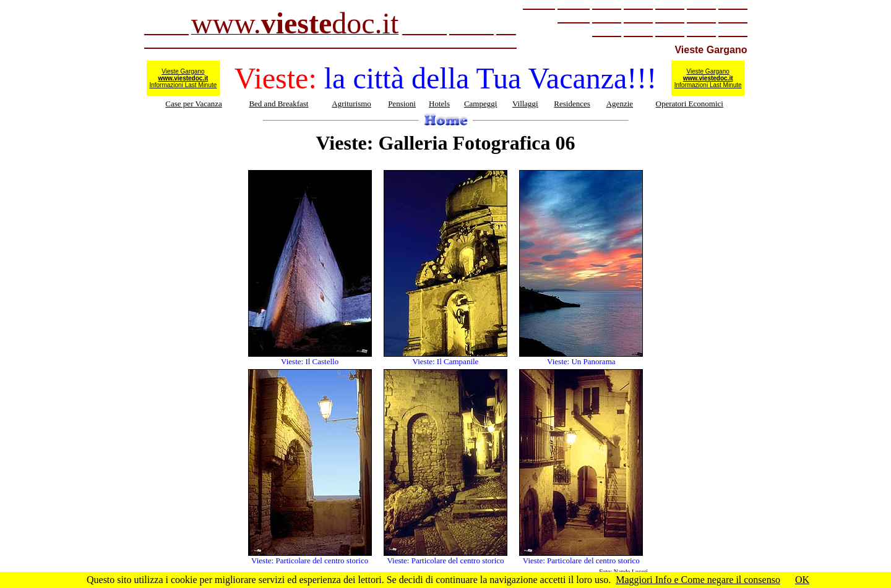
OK (802, 580)
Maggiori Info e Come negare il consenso (698, 580)
